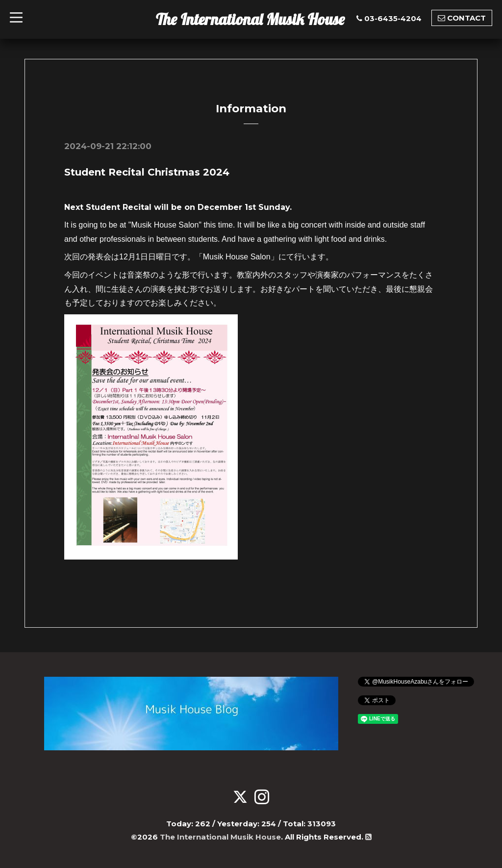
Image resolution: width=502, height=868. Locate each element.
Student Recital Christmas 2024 (147, 172)
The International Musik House (250, 19)
